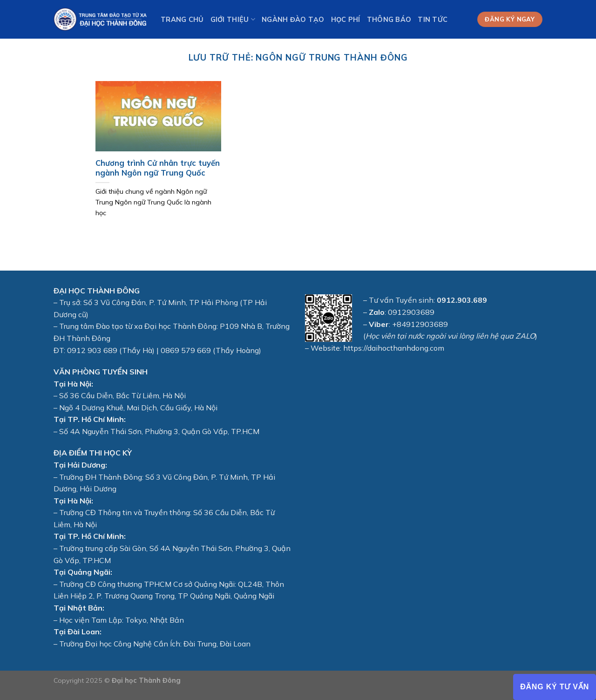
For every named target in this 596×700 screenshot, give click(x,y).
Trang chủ (182, 20)
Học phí (346, 20)
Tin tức (433, 20)
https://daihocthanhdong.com (394, 348)
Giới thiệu (233, 19)
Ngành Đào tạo (293, 20)
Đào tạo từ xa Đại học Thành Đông (156, 326)
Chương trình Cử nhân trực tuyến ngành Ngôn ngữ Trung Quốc (158, 168)
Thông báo (389, 20)
